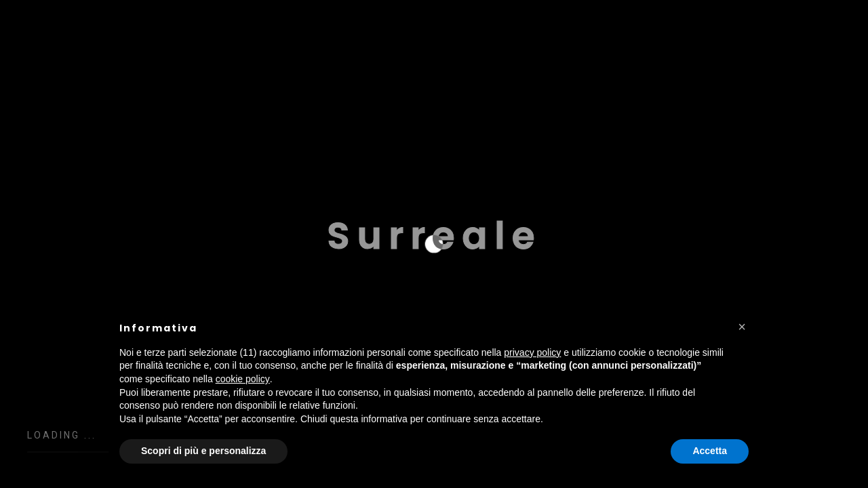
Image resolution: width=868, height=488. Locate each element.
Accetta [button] (710, 451)
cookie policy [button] (243, 379)
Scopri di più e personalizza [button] (203, 451)
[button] (742, 327)
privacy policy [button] (532, 352)
